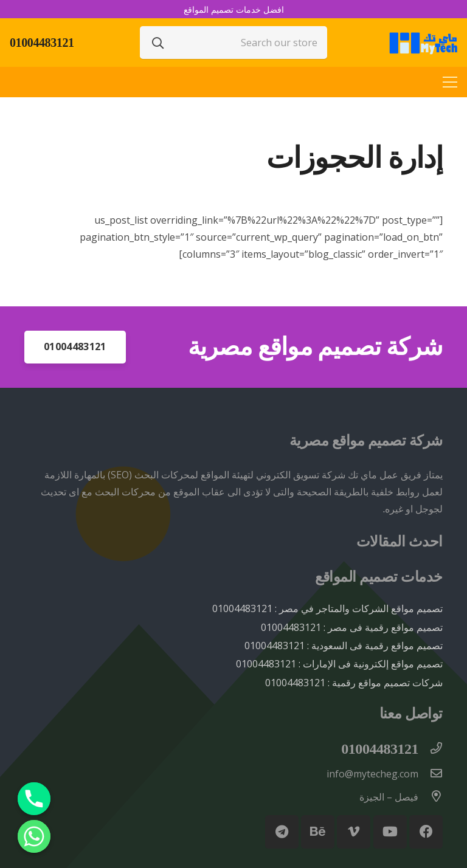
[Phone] (34, 799)
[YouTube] (390, 832)
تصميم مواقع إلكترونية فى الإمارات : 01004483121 (339, 664)
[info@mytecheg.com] (431, 774)
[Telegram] (282, 832)
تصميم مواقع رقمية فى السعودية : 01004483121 (344, 646)
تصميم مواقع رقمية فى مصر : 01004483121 (352, 627)
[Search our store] (233, 43)
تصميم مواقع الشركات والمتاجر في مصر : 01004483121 (327, 608)
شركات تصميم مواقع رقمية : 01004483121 (354, 683)
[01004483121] (431, 749)
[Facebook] (426, 832)
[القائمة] (450, 82)
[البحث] (158, 43)
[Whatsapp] (34, 836)
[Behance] (318, 832)
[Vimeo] (354, 832)
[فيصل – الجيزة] (431, 797)
